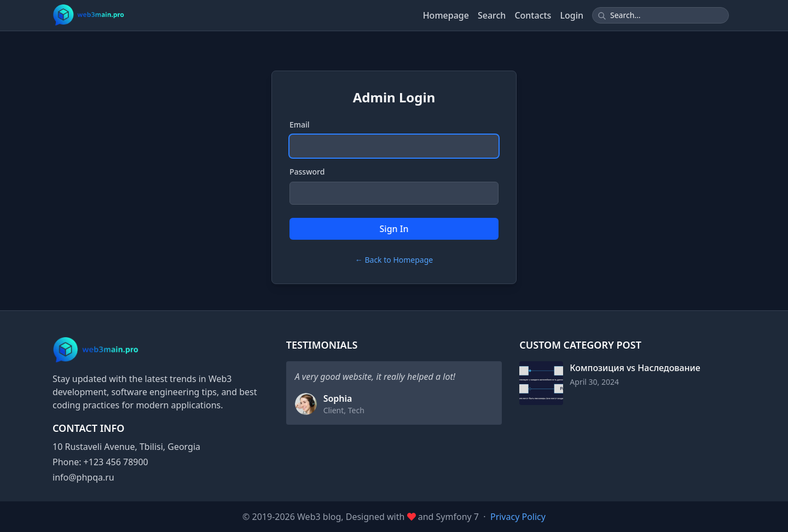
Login (572, 15)
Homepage (446, 15)
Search (492, 15)
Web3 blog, (321, 517)
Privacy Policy (518, 517)
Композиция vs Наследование (635, 368)
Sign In (394, 229)
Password (307, 172)
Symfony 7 (457, 517)
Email (300, 125)
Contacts (533, 15)
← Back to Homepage (394, 260)
